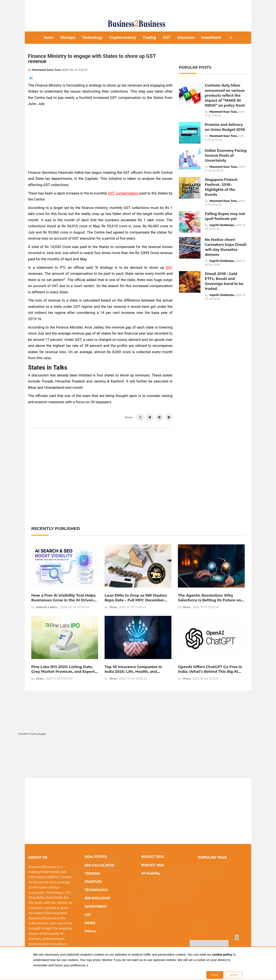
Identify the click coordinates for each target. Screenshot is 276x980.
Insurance (186, 37)
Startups (68, 37)
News (49, 37)
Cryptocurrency (123, 37)
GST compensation (123, 193)
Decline (234, 975)
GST (167, 37)
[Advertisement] (138, 8)
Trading (149, 37)
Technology (92, 37)
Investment (211, 37)
